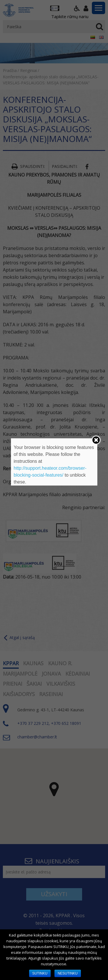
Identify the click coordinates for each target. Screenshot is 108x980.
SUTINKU (40, 973)
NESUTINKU (68, 973)
